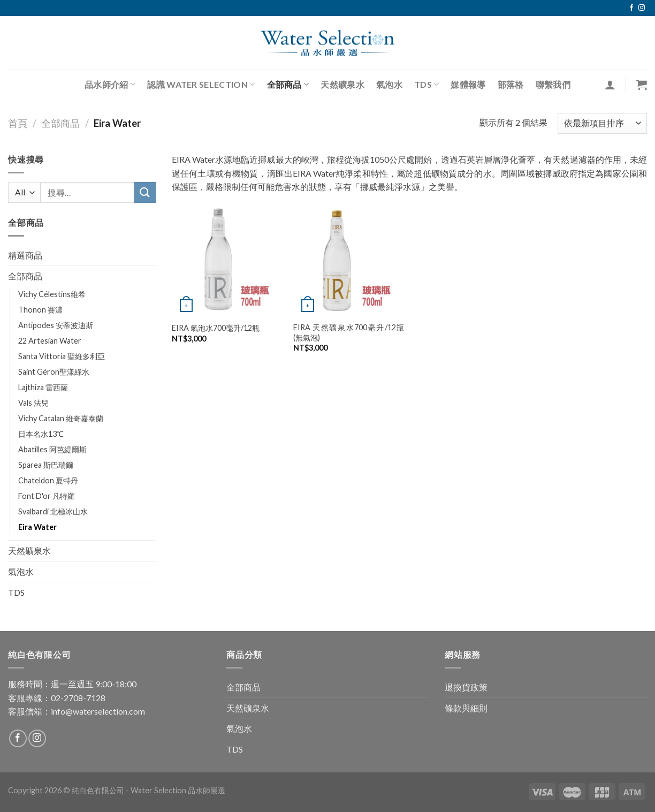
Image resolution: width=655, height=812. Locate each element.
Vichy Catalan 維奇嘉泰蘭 (61, 418)
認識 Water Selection (201, 85)
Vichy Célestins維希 (52, 294)
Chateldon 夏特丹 (48, 480)
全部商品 (288, 85)
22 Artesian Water (50, 341)
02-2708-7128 (78, 698)
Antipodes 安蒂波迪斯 (56, 325)
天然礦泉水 (342, 84)
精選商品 (25, 255)
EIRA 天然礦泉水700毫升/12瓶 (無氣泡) (349, 332)
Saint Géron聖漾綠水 (54, 372)
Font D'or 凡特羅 (47, 496)
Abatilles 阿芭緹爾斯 (52, 449)
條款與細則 (466, 708)
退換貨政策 (466, 687)
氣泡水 (389, 84)
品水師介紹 (110, 85)
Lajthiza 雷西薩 (43, 387)
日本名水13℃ (41, 434)
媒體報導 (468, 84)
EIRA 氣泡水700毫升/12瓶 (216, 328)
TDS (426, 85)
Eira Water (37, 527)
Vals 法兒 (33, 403)
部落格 (511, 84)
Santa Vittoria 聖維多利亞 (62, 356)
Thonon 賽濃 (40, 310)
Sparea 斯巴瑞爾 (46, 465)
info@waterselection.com (98, 711)
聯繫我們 (553, 84)
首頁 (18, 123)
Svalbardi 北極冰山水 (53, 511)
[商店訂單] (602, 123)
